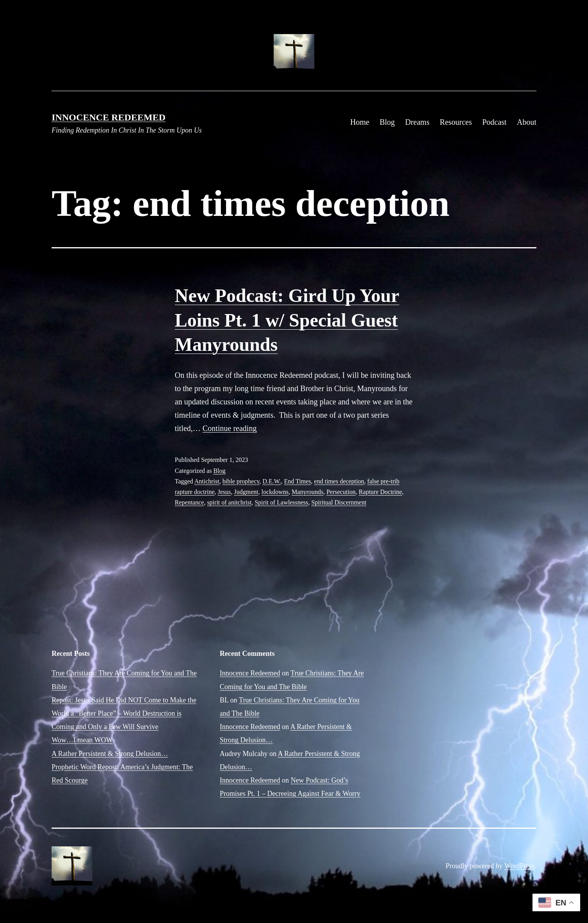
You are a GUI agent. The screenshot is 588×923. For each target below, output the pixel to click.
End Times (297, 481)
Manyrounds (307, 492)
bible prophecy (241, 481)
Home (360, 122)
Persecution (341, 492)
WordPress (520, 866)
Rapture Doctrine (381, 492)
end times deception (339, 481)
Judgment (246, 492)
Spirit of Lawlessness (281, 502)
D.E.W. (272, 481)
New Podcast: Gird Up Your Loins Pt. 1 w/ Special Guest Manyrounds (287, 320)
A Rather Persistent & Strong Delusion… (110, 754)
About (527, 122)
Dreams (417, 122)
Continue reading (229, 428)
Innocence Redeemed (108, 117)
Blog (387, 122)
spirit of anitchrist (229, 502)
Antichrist (207, 481)
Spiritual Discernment (339, 502)
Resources (456, 122)
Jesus (224, 492)
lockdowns (275, 492)
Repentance (189, 502)
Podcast (494, 122)
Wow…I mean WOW (82, 740)
